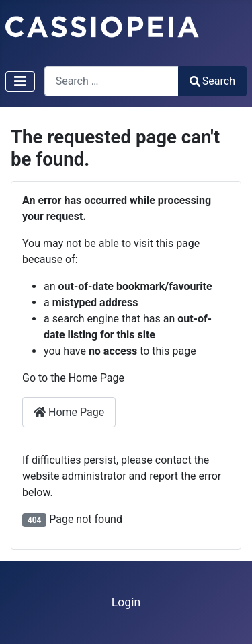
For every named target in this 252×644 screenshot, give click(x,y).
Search (212, 81)
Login (126, 602)
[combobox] (112, 81)
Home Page (69, 412)
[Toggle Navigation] (20, 81)
